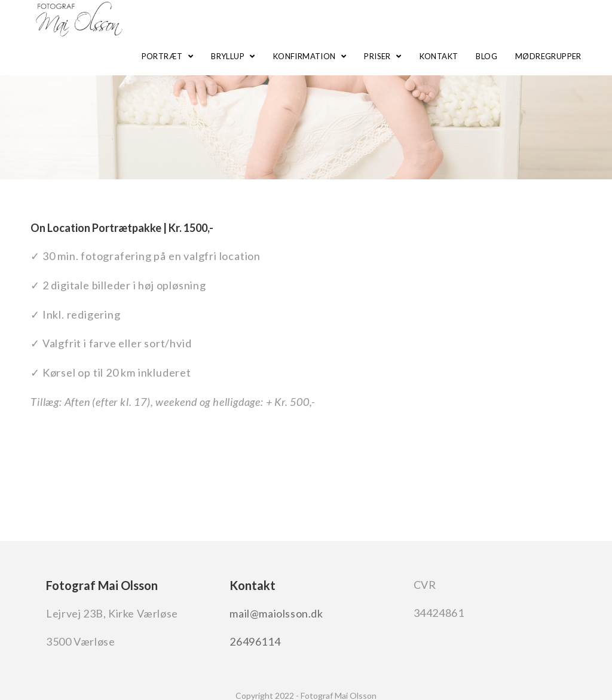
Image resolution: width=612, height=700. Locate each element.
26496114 (255, 641)
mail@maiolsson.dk (276, 613)
